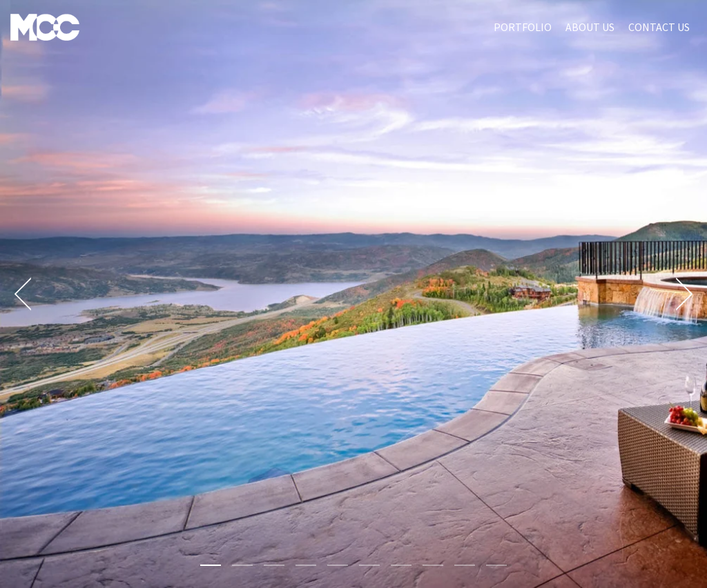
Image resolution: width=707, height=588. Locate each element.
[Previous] (28, 294)
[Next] (679, 294)
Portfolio (523, 27)
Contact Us (659, 27)
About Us (590, 27)
